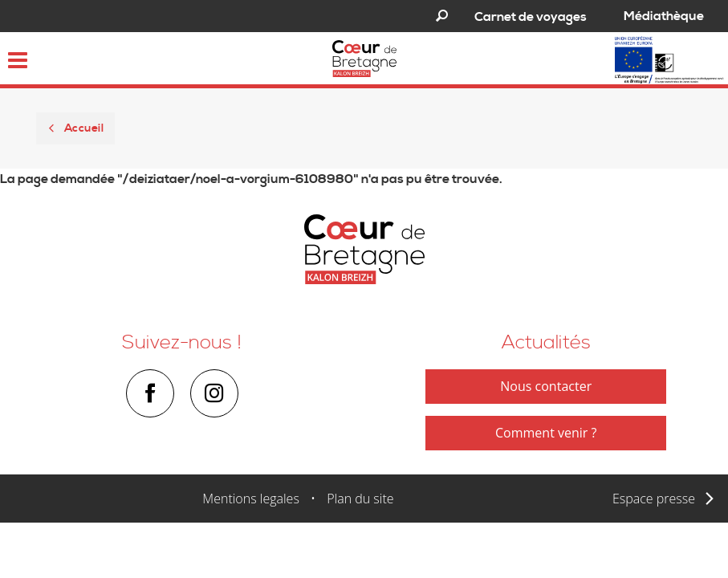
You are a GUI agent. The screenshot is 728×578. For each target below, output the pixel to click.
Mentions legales (251, 499)
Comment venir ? (546, 433)
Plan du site (360, 499)
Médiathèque (664, 16)
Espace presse (654, 499)
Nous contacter (546, 386)
